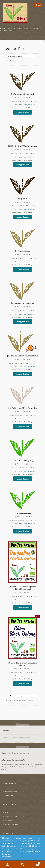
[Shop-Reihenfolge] (21, 56)
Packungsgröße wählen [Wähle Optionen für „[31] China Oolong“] (22, 269)
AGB (7, 813)
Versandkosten (30, 105)
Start (4, 28)
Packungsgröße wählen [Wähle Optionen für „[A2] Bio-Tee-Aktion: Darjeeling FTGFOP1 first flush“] (22, 607)
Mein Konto (7, 865)
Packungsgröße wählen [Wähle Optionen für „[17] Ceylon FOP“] (22, 217)
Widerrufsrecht (12, 824)
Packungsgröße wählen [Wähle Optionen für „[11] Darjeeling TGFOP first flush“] (22, 165)
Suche (22, 865)
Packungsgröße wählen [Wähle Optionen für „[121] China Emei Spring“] (22, 479)
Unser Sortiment (14, 28)
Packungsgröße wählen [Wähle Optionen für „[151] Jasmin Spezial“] (22, 531)
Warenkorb (35, 863)
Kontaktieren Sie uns (15, 792)
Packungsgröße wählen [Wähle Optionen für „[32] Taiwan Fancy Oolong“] (22, 322)
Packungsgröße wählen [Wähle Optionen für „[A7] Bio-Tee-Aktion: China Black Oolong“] (22, 683)
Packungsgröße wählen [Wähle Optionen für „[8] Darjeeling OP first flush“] (22, 112)
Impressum (10, 820)
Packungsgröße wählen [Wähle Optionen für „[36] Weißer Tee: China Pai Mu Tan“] (22, 426)
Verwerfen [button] (7, 857)
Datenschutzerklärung (15, 816)
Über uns (9, 796)
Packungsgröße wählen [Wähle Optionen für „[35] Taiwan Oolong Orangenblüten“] (22, 374)
